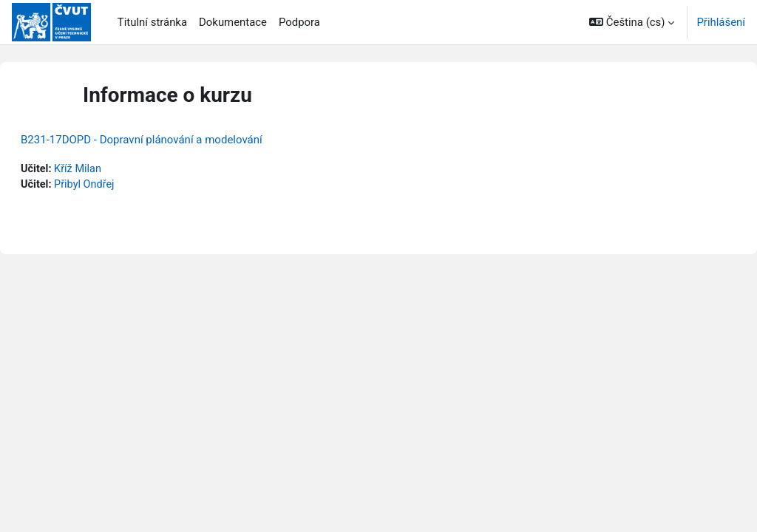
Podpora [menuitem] (299, 22)
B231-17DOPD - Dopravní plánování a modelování (177, 140)
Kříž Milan (115, 169)
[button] (632, 22)
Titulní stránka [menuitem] (152, 22)
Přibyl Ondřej (121, 185)
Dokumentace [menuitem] (233, 22)
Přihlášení (721, 22)
